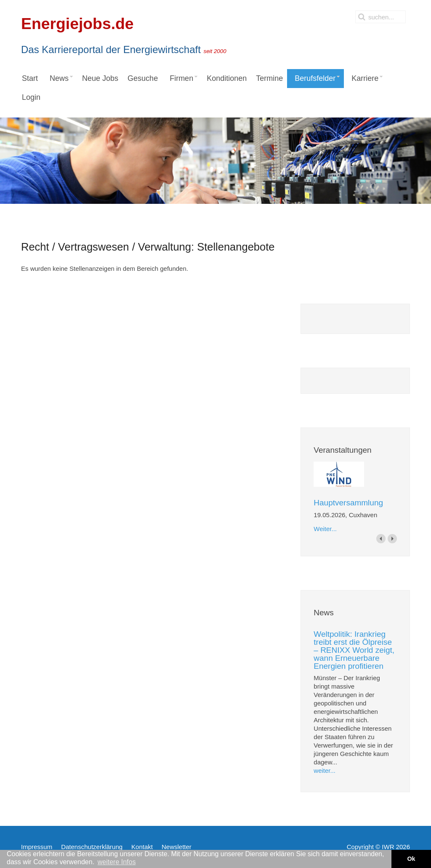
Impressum (37, 847)
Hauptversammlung (348, 503)
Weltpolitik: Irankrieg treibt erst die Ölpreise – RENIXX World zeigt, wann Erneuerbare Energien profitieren (354, 650)
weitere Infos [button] (117, 862)
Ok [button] (411, 859)
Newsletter (177, 847)
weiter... (325, 771)
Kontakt (142, 847)
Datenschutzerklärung (92, 847)
